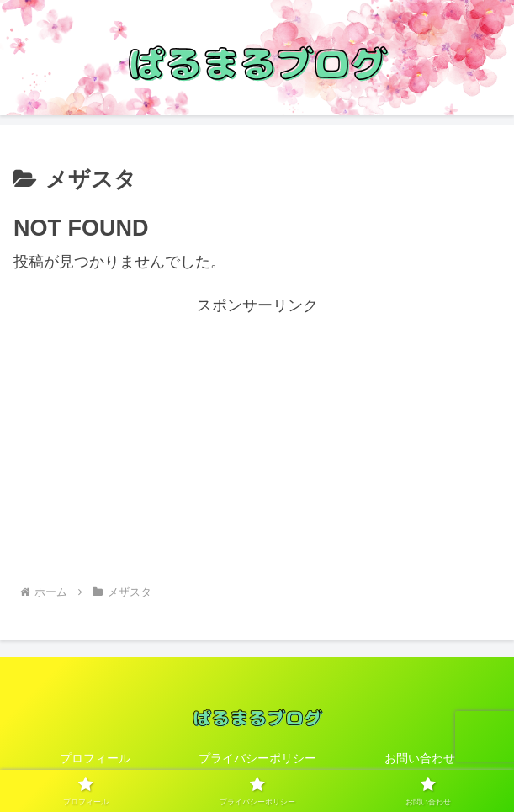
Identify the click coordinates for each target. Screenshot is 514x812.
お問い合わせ (420, 758)
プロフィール (95, 758)
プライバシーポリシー (257, 758)
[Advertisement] (257, 438)
